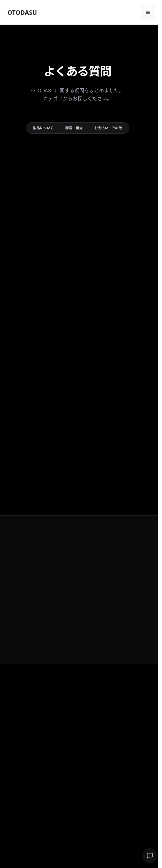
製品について (43, 128)
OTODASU (22, 12)
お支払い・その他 (108, 128)
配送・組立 (74, 128)
